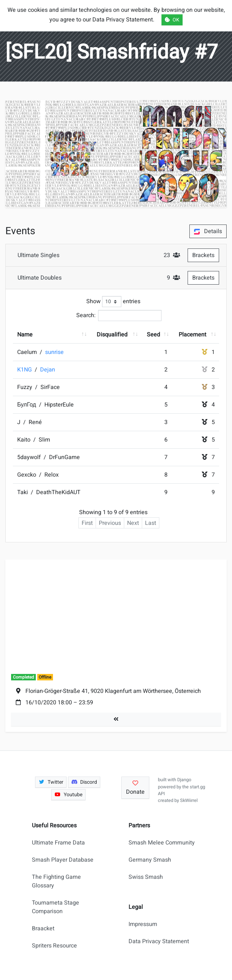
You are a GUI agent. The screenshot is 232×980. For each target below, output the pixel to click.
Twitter (51, 782)
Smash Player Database (63, 860)
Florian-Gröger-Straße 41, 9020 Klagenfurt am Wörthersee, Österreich (113, 691)
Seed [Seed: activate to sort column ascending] (153, 335)
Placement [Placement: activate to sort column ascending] (192, 335)
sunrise (54, 352)
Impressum (143, 924)
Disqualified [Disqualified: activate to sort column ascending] (112, 335)
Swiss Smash (146, 877)
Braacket (43, 929)
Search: (119, 316)
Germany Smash (150, 860)
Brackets (203, 255)
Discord (84, 782)
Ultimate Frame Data (58, 843)
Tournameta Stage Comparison (55, 907)
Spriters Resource (54, 946)
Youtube (68, 795)
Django (184, 780)
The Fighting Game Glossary (56, 881)
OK (172, 20)
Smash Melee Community (162, 843)
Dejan (48, 370)
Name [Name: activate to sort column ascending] (25, 335)
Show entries (113, 302)
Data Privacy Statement (159, 941)
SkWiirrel (189, 801)
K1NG (25, 370)
